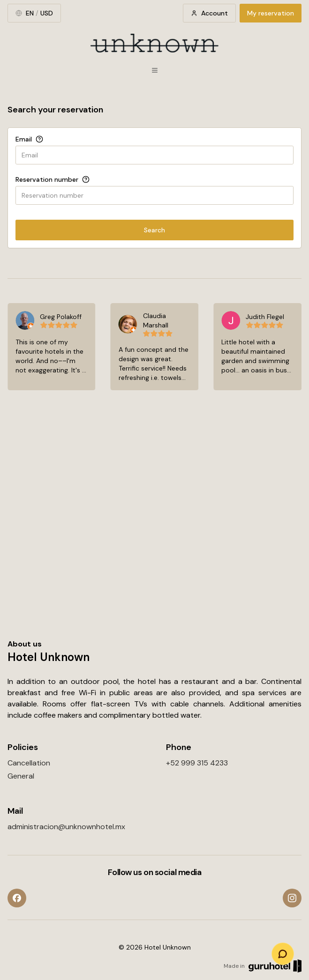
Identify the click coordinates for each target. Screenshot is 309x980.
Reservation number (47, 179)
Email (24, 139)
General (21, 776)
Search (154, 230)
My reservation (271, 13)
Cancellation (29, 763)
